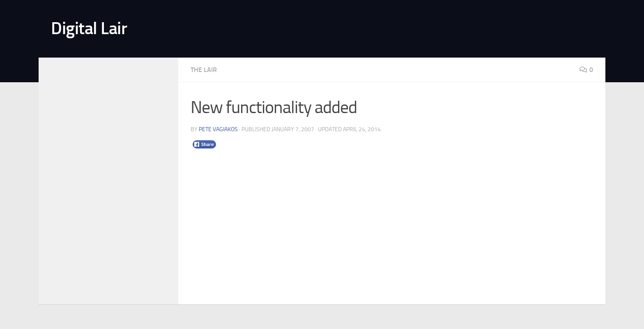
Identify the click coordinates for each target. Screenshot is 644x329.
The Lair (204, 70)
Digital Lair (89, 28)
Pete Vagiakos (218, 129)
